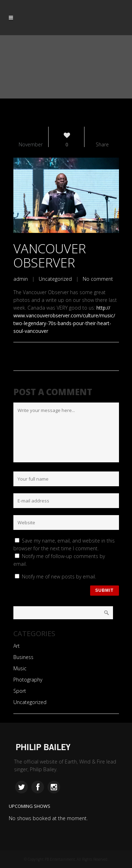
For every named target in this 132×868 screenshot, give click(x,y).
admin (21, 279)
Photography (28, 680)
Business (23, 657)
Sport (20, 691)
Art (17, 646)
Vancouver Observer (50, 256)
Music (20, 668)
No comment (98, 279)
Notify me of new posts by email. (59, 576)
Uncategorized (55, 279)
